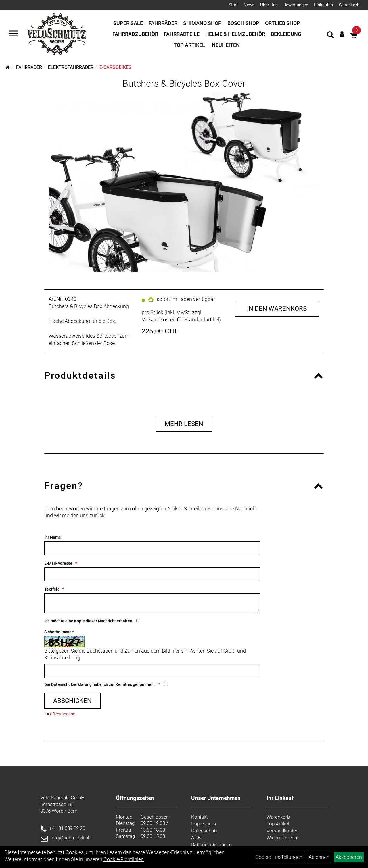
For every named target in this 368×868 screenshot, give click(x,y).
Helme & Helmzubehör (235, 34)
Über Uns (269, 5)
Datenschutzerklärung (71, 684)
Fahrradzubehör (135, 34)
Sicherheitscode (59, 632)
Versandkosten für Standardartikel (180, 320)
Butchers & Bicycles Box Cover (184, 84)
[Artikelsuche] (330, 36)
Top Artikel (189, 45)
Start (233, 5)
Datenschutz (204, 831)
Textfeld (52, 589)
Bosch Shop (243, 23)
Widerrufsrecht (282, 838)
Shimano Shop (202, 23)
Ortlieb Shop (283, 23)
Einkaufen (323, 5)
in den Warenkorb (277, 309)
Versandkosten (282, 831)
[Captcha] (152, 671)
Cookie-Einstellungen (279, 857)
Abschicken (72, 701)
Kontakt (199, 817)
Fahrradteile (182, 34)
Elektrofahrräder (71, 67)
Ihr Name (53, 537)
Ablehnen (319, 857)
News (249, 5)
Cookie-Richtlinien (124, 859)
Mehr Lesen (184, 424)
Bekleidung (286, 34)
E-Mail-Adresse (58, 563)
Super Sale (128, 23)
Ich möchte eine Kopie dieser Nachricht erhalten (88, 621)
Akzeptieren (349, 857)
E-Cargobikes (115, 67)
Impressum (204, 824)
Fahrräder (163, 23)
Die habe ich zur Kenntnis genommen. (100, 684)
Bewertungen (296, 5)
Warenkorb (349, 5)
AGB (196, 838)
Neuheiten (226, 45)
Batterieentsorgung (211, 844)
